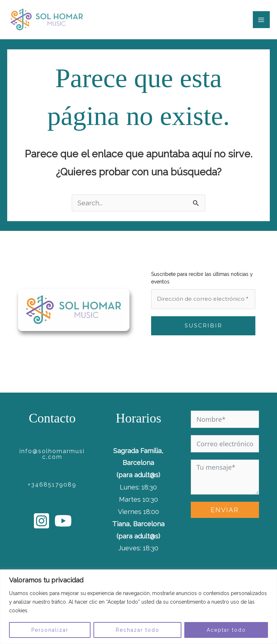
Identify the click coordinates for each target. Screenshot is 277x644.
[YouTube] (63, 521)
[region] (138, 607)
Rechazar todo (138, 630)
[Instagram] (41, 521)
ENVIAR (225, 510)
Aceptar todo (226, 630)
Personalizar (50, 630)
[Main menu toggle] (261, 20)
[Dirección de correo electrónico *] (203, 299)
